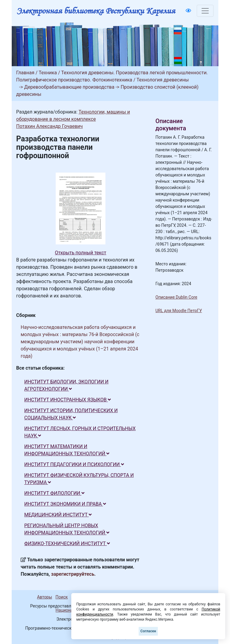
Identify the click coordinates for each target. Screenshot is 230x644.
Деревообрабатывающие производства (69, 87)
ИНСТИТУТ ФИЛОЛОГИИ (54, 493)
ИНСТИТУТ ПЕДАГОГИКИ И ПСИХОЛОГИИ (74, 464)
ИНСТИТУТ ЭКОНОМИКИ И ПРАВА (65, 504)
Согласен (148, 631)
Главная (25, 73)
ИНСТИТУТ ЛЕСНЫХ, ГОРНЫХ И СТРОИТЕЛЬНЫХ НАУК (80, 432)
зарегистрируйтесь (73, 574)
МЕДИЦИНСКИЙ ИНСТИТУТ (58, 515)
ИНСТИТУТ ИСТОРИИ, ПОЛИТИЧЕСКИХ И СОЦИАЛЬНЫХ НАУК (71, 414)
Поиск (62, 597)
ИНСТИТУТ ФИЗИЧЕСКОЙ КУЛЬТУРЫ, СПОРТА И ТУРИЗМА (79, 479)
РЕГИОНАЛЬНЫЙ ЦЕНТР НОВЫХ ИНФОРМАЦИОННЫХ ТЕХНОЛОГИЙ (67, 529)
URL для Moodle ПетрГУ (179, 311)
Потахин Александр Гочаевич (49, 126)
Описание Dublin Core (176, 297)
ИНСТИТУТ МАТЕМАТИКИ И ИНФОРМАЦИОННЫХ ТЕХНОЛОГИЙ (67, 450)
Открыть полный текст (81, 253)
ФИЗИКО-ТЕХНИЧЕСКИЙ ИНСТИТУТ (67, 544)
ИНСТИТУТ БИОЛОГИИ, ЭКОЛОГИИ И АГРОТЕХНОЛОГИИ (66, 385)
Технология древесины (163, 80)
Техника (48, 73)
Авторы (45, 597)
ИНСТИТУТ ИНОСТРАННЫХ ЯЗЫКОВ (68, 400)
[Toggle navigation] (205, 11)
